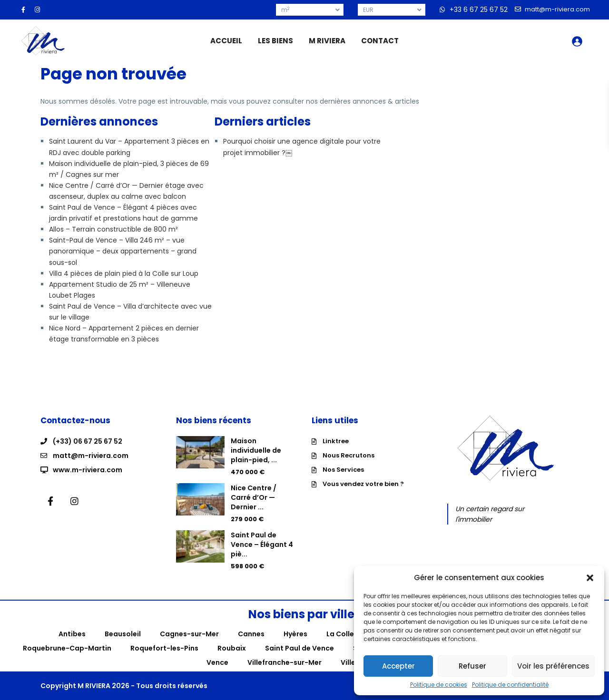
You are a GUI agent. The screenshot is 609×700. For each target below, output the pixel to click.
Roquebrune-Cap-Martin (67, 648)
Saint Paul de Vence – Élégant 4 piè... (262, 544)
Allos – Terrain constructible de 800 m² (113, 229)
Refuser (472, 666)
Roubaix (232, 648)
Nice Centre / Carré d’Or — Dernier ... (254, 497)
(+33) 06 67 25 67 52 (88, 441)
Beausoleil (123, 634)
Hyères (295, 634)
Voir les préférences (553, 666)
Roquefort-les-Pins (164, 648)
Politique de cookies (439, 685)
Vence (217, 662)
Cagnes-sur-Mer (189, 634)
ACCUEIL (226, 41)
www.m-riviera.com (88, 470)
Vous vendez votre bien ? (363, 484)
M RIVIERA (327, 41)
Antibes (72, 634)
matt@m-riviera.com (91, 456)
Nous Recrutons (349, 455)
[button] (590, 578)
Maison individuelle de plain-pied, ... (256, 450)
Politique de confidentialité (510, 685)
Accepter (398, 666)
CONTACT (380, 41)
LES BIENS (275, 41)
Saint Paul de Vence (300, 648)
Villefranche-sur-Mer (285, 662)
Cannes (251, 634)
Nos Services (343, 470)
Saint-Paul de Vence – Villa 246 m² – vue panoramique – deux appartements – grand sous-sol (123, 251)
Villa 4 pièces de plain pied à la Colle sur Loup (124, 273)
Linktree (336, 441)
